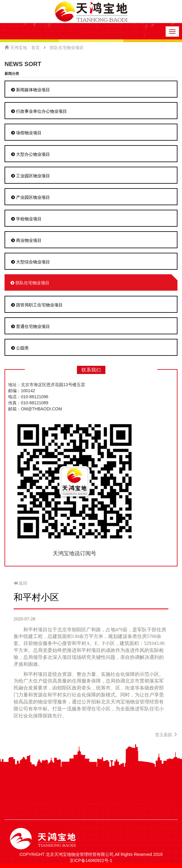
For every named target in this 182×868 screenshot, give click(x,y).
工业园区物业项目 (31, 176)
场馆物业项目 (26, 133)
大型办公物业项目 (31, 154)
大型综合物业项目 (31, 262)
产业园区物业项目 (31, 197)
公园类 (20, 348)
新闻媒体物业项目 (31, 90)
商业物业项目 (26, 240)
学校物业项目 (26, 219)
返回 (20, 583)
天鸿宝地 (16, 48)
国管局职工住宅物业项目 (37, 305)
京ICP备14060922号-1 (91, 860)
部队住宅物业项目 (67, 48)
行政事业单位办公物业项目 (39, 111)
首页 (35, 48)
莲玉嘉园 (166, 735)
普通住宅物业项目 (31, 326)
